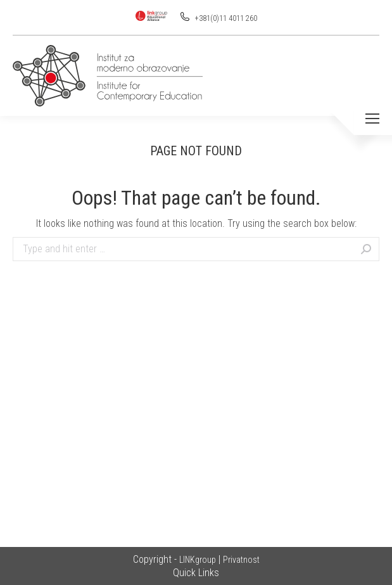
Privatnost (241, 560)
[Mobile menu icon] (372, 119)
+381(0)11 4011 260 (225, 18)
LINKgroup (198, 560)
